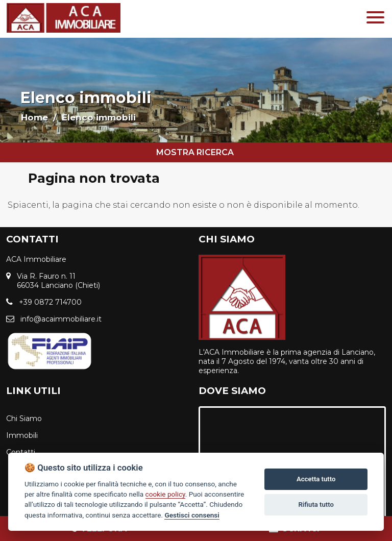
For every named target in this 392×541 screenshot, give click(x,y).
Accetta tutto (316, 479)
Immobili (22, 435)
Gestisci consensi (192, 515)
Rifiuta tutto (316, 505)
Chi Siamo (24, 419)
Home (34, 117)
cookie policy (165, 494)
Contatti (21, 452)
